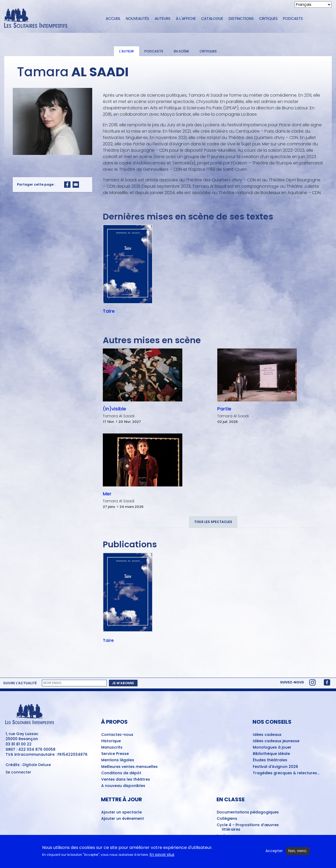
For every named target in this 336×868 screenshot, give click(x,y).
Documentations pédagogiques (248, 812)
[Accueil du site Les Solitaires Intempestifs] (50, 19)
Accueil (113, 19)
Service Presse (115, 754)
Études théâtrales (270, 760)
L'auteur (127, 51)
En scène (181, 51)
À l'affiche (186, 19)
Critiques (268, 19)
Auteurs (163, 19)
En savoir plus (162, 855)
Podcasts (293, 19)
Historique (111, 741)
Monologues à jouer (272, 748)
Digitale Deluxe (37, 765)
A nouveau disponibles (123, 786)
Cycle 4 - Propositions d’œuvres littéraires (248, 827)
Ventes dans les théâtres (126, 780)
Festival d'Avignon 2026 (275, 767)
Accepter (274, 851)
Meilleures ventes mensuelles (129, 767)
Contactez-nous (117, 735)
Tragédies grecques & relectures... (286, 773)
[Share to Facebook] (67, 185)
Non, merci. (298, 851)
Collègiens (227, 819)
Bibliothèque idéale (271, 754)
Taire (109, 311)
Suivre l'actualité (20, 683)
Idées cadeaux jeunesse (276, 741)
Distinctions (241, 19)
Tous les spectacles (213, 522)
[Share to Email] (76, 185)
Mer (107, 494)
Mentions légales (118, 760)
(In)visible (114, 409)
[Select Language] (313, 5)
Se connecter (18, 772)
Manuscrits (112, 748)
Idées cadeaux (267, 735)
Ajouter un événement (123, 819)
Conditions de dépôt (121, 773)
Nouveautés (138, 19)
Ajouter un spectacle (121, 812)
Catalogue (212, 19)
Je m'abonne (123, 683)
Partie (224, 409)
